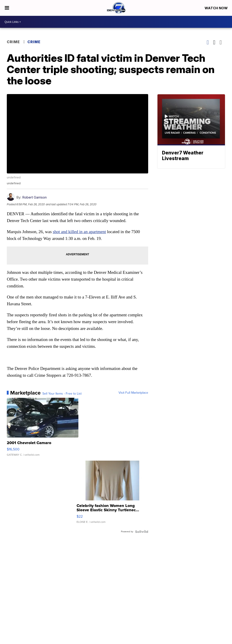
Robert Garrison (34, 197)
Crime (13, 42)
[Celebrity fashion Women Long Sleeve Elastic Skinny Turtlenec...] (112, 494)
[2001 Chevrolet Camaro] (43, 429)
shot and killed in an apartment (79, 232)
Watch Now (217, 8)
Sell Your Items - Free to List (62, 394)
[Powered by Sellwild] (142, 532)
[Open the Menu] (7, 8)
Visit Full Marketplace (133, 393)
